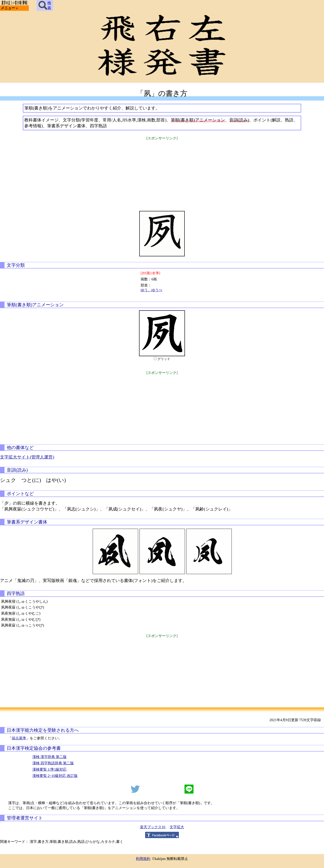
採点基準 (19, 738)
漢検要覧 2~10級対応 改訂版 (55, 776)
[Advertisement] (162, 173)
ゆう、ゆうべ (151, 290)
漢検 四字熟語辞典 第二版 (53, 763)
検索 (45, 5)
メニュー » (9, 8)
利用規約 (143, 859)
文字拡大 (177, 827)
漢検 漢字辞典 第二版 (49, 757)
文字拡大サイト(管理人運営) (27, 457)
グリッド (164, 359)
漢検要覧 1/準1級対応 (49, 769)
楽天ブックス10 (153, 827)
